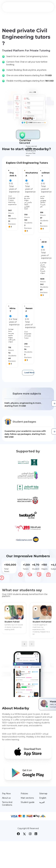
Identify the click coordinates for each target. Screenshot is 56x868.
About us (6, 798)
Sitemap (43, 794)
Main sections (27, 798)
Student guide (28, 802)
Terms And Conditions (7, 804)
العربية (42, 802)
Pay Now (6, 794)
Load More (29, 373)
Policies (24, 794)
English (43, 798)
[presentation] (24, 644)
